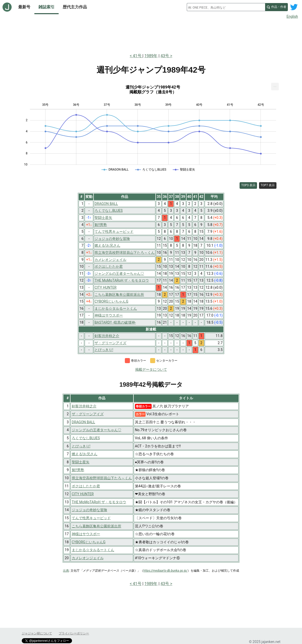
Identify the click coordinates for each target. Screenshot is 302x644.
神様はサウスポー (86, 534)
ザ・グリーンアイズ (88, 414)
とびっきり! (81, 446)
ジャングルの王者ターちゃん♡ (97, 430)
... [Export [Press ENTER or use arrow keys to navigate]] (275, 85)
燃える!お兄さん (85, 454)
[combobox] (226, 7)
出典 (66, 571)
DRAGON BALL (83, 422)
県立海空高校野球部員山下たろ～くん (102, 478)
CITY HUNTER (83, 494)
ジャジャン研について (37, 633)
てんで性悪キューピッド (91, 518)
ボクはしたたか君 (86, 486)
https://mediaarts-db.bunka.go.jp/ (165, 571)
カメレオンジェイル (88, 558)
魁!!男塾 (78, 470)
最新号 (24, 7)
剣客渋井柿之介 (84, 406)
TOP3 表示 (248, 185)
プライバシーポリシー (74, 633)
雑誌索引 (47, 7)
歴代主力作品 (75, 7)
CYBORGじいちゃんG (89, 542)
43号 (165, 56)
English (292, 16)
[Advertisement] (151, 35)
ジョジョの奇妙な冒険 (89, 510)
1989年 (151, 56)
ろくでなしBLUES (86, 438)
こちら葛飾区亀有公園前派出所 (97, 526)
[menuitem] (275, 87)
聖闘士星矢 (81, 462)
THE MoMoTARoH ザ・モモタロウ (99, 502)
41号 (138, 56)
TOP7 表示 (268, 185)
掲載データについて (151, 369)
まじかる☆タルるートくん (93, 550)
